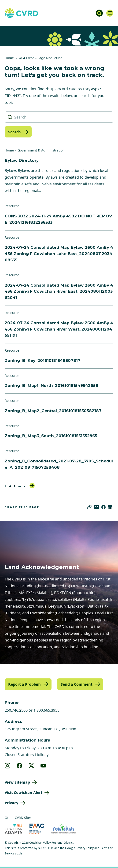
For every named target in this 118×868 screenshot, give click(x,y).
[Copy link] (89, 507)
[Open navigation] (110, 13)
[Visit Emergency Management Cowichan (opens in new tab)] (37, 829)
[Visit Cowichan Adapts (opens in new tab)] (14, 829)
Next (32, 486)
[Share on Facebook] (103, 507)
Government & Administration (41, 150)
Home (9, 58)
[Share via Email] (96, 507)
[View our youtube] (43, 766)
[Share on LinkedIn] (110, 507)
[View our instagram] (8, 766)
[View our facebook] (20, 766)
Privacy (11, 803)
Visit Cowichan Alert (24, 792)
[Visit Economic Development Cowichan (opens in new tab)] (64, 829)
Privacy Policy (85, 848)
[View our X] (31, 766)
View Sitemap (17, 782)
